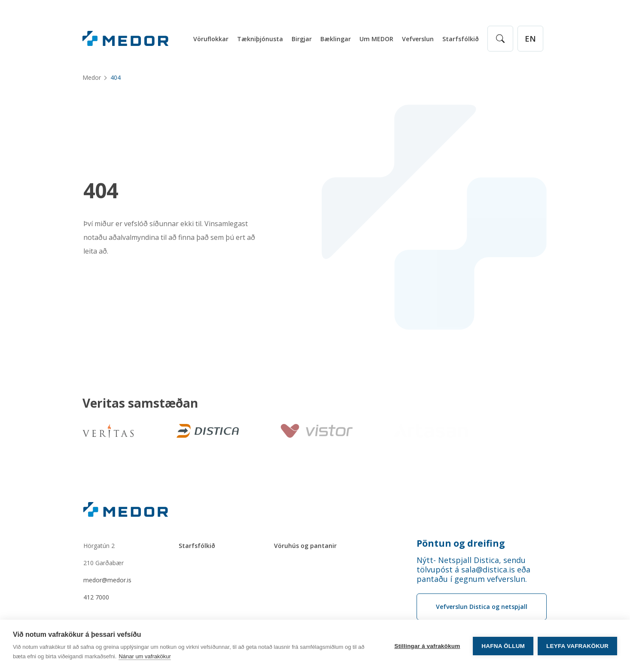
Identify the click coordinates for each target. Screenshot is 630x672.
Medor (92, 77)
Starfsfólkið (461, 39)
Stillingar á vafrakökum (427, 646)
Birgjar (302, 39)
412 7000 (96, 597)
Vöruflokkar (211, 39)
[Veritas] (108, 431)
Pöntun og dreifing (461, 543)
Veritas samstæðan (140, 403)
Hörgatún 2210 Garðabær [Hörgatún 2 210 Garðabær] (103, 554)
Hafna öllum (503, 646)
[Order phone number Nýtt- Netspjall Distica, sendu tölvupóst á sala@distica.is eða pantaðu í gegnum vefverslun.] (482, 569)
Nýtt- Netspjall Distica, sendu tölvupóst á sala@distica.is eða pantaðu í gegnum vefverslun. (473, 569)
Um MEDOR (376, 39)
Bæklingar (336, 39)
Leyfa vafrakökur (577, 646)
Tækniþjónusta (260, 39)
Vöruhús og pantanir (305, 546)
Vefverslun (418, 39)
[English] (530, 39)
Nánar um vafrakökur (145, 656)
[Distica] (206, 431)
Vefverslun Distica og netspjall (482, 607)
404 (101, 191)
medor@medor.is (107, 580)
